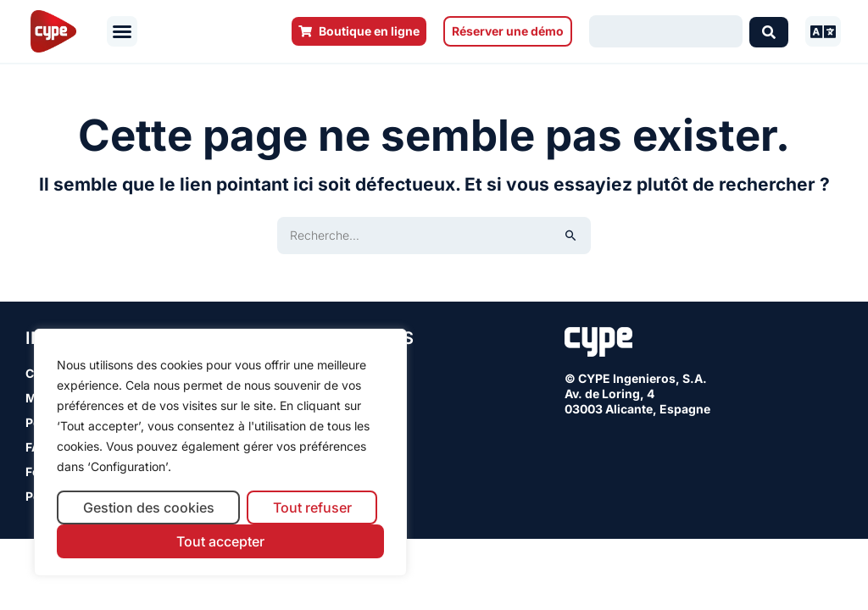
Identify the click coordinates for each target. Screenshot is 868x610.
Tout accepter (220, 541)
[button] (122, 31)
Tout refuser (312, 507)
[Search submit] (769, 31)
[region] (220, 453)
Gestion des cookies (149, 507)
